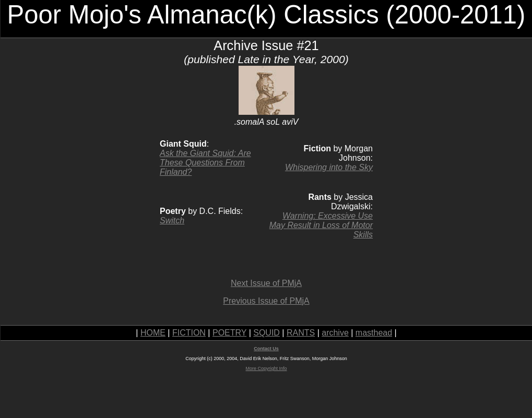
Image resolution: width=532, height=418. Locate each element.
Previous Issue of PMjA (266, 301)
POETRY (229, 333)
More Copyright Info (266, 368)
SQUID (267, 333)
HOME (153, 333)
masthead (374, 333)
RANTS (301, 333)
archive (335, 333)
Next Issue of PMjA (266, 283)
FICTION (189, 333)
